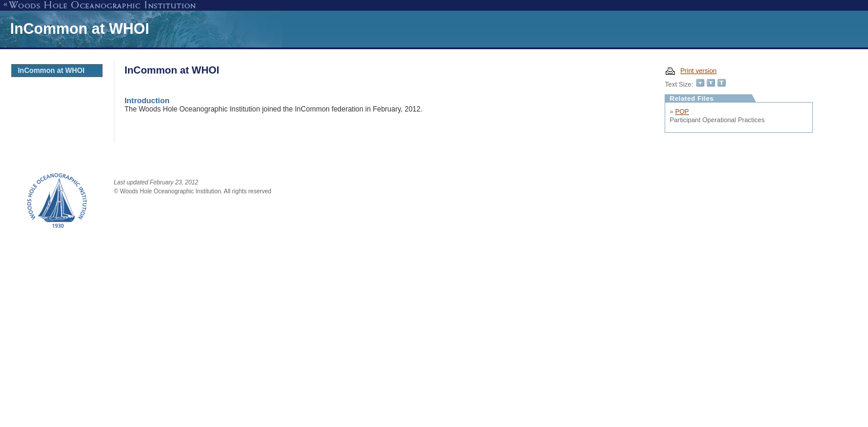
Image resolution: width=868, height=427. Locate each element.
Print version (699, 71)
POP (682, 111)
